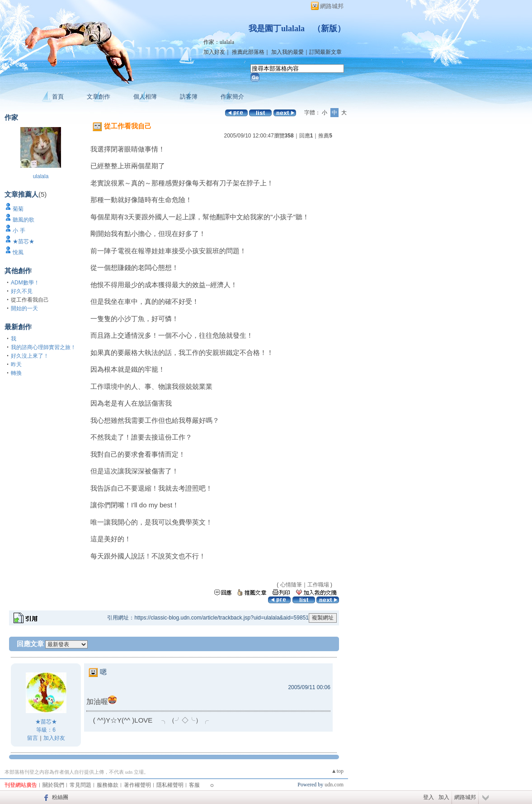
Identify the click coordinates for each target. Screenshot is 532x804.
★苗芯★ (24, 241)
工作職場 (318, 585)
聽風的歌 (24, 220)
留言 (33, 738)
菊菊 (18, 209)
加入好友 (214, 52)
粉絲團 (60, 797)
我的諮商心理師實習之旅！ (43, 347)
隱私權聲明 (170, 785)
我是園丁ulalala (277, 28)
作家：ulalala (219, 42)
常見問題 (80, 785)
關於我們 (53, 785)
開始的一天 (24, 308)
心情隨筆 (291, 585)
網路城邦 (332, 6)
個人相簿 (145, 97)
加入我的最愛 (287, 52)
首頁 (58, 97)
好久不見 (22, 291)
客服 (194, 785)
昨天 (16, 364)
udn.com (334, 785)
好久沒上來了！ (30, 356)
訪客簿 (189, 97)
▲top (337, 771)
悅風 (18, 252)
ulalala (41, 176)
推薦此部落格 (248, 52)
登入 (428, 797)
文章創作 (99, 97)
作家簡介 (232, 97)
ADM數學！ (25, 283)
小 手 (19, 231)
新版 (329, 28)
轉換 (16, 373)
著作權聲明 (137, 785)
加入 (444, 797)
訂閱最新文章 (325, 52)
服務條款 (108, 785)
